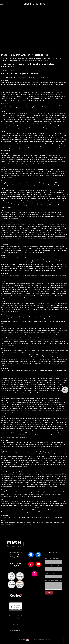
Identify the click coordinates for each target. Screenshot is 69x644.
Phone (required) (53, 575)
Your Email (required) (53, 568)
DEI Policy (16, 624)
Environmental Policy (16, 630)
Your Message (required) (53, 585)
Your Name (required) (53, 561)
